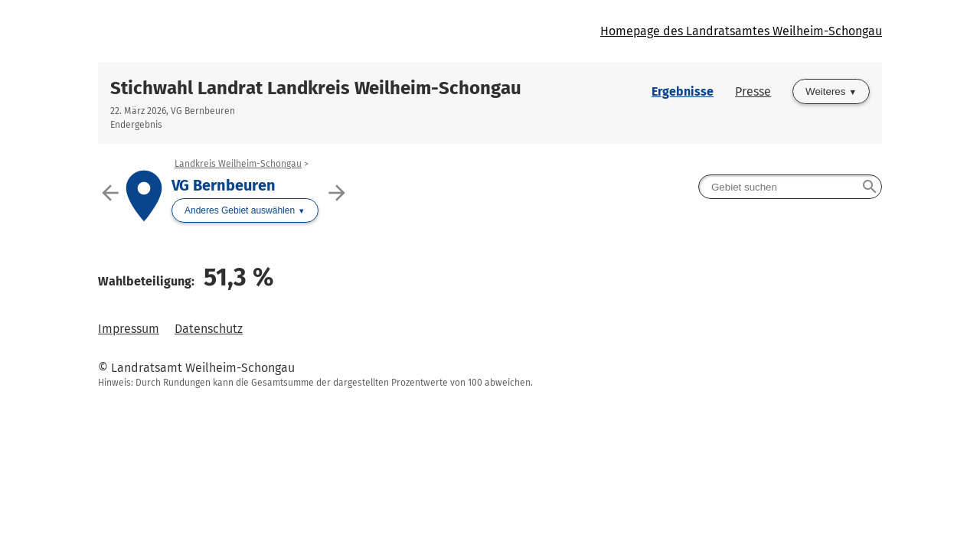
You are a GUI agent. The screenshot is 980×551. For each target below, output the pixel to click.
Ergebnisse (683, 91)
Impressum (129, 329)
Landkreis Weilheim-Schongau (238, 164)
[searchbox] (790, 187)
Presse (753, 91)
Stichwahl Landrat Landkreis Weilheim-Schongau (316, 88)
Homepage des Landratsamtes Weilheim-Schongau (741, 31)
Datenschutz (209, 329)
